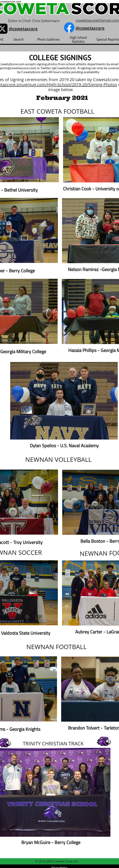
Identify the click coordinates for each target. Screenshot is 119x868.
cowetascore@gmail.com (97, 21)
